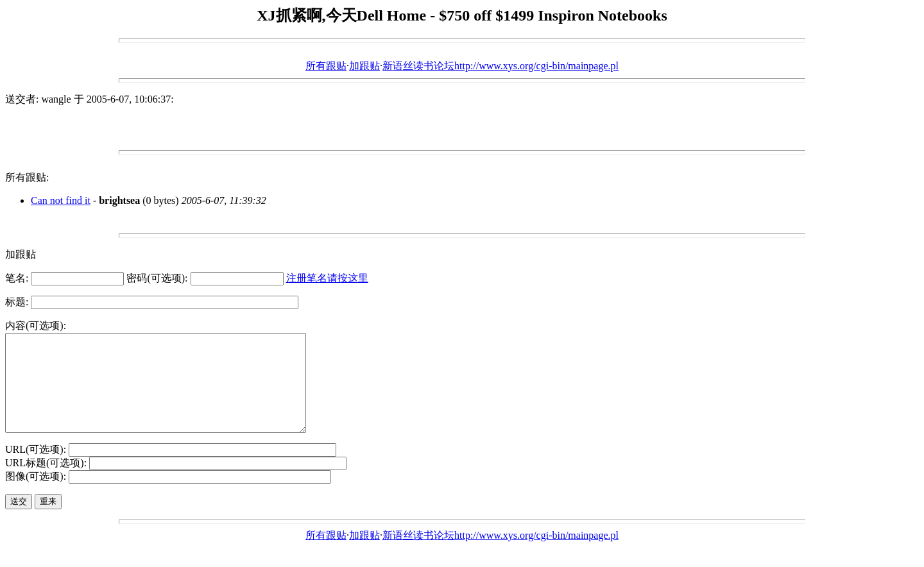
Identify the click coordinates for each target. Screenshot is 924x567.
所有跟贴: (27, 177)
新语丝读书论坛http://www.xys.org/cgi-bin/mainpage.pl (501, 66)
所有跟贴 (326, 66)
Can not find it (61, 200)
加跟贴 (364, 66)
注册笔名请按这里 (327, 278)
